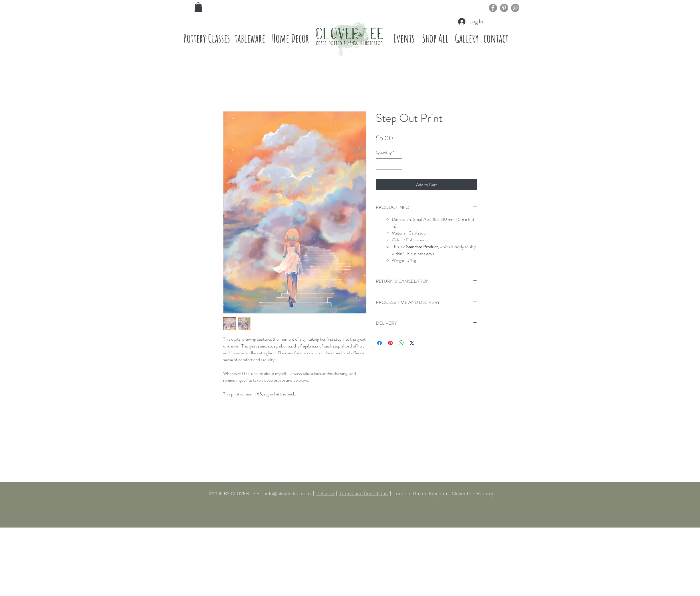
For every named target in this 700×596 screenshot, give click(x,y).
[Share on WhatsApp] (401, 343)
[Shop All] (435, 38)
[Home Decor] (291, 38)
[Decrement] (381, 164)
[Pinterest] (504, 8)
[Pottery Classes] (207, 38)
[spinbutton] (389, 164)
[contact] (496, 38)
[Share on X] (412, 343)
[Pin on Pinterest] (390, 343)
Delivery (326, 493)
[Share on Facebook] (380, 343)
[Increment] (397, 164)
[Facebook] (493, 8)
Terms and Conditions (364, 493)
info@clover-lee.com (288, 493)
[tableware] (250, 38)
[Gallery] (467, 38)
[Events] (404, 38)
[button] (198, 7)
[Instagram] (515, 8)
